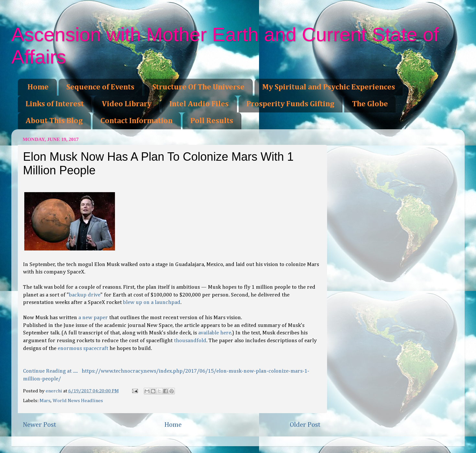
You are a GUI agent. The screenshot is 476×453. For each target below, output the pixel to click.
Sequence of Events (100, 87)
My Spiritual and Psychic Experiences (329, 87)
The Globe (370, 104)
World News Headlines (78, 401)
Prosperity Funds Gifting (290, 104)
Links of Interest (55, 104)
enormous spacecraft (83, 348)
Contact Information (136, 121)
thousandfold (190, 341)
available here (215, 333)
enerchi (54, 391)
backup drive (85, 295)
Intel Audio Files (199, 104)
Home (38, 87)
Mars (45, 401)
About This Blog (54, 121)
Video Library (127, 104)
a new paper (93, 318)
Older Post (305, 425)
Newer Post (40, 425)
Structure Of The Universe (198, 87)
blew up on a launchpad (152, 302)
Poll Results (212, 121)
